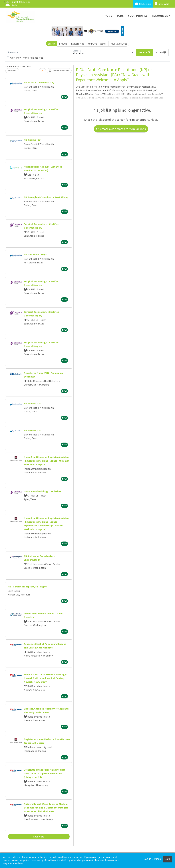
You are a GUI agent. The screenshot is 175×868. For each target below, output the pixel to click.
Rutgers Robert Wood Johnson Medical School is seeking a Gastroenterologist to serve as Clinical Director (46, 808)
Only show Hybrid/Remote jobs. (27, 58)
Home (108, 16)
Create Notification (59, 71)
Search (51, 44)
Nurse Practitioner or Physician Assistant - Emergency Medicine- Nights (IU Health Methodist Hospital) (47, 461)
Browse (63, 44)
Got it (167, 859)
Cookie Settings (152, 859)
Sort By (11, 71)
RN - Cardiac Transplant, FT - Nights (28, 587)
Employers (162, 4)
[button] (161, 52)
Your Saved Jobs (119, 44)
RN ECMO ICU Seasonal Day (39, 82)
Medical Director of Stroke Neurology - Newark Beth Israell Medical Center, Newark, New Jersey (46, 678)
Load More (39, 837)
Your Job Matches (97, 44)
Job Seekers (143, 4)
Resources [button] (160, 16)
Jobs (120, 16)
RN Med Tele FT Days (35, 254)
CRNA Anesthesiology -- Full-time (43, 491)
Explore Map (78, 44)
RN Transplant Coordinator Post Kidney (46, 197)
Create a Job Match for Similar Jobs (121, 129)
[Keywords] (39, 52)
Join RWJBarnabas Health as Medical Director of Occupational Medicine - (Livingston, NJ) (44, 773)
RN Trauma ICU (32, 140)
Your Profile (138, 16)
